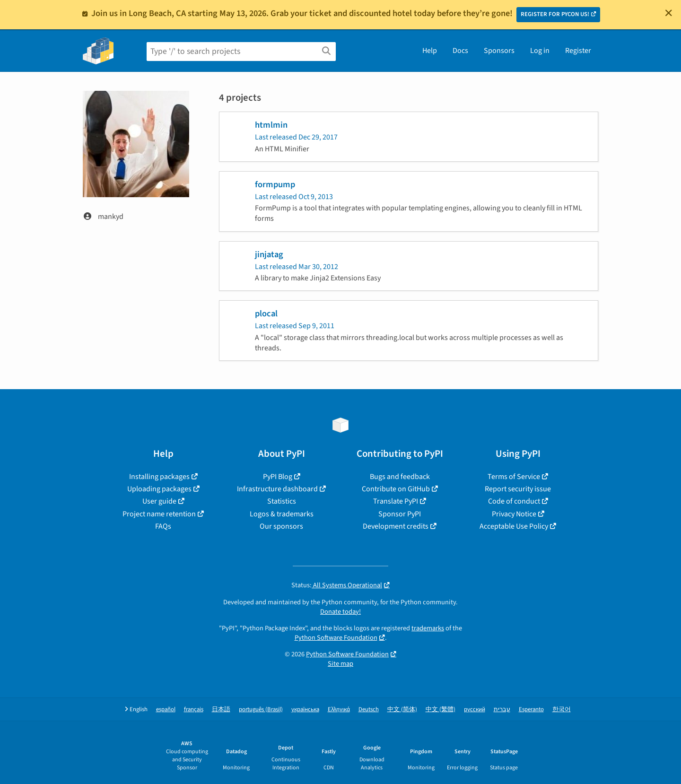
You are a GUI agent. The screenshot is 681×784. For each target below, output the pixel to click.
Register (578, 51)
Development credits (396, 526)
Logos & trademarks (282, 514)
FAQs (163, 526)
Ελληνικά (339, 710)
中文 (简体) (402, 710)
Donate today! (340, 612)
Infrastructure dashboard (277, 489)
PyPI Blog (278, 477)
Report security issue (518, 489)
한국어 (562, 710)
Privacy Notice (514, 514)
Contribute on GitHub (396, 489)
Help (430, 51)
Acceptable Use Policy (514, 526)
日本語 (221, 710)
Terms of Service (514, 477)
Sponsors (499, 51)
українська (305, 710)
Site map (340, 664)
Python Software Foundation (336, 638)
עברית (502, 710)
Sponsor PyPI (400, 514)
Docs (460, 51)
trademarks (428, 628)
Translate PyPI (396, 501)
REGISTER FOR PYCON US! (555, 14)
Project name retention (159, 514)
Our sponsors (281, 526)
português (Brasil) (261, 710)
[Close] (669, 13)
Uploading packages (159, 489)
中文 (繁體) (441, 710)
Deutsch (369, 710)
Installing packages (159, 477)
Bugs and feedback (400, 477)
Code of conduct (514, 501)
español (166, 710)
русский (475, 710)
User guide (159, 501)
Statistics (282, 501)
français (194, 710)
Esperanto (531, 710)
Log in (540, 51)
